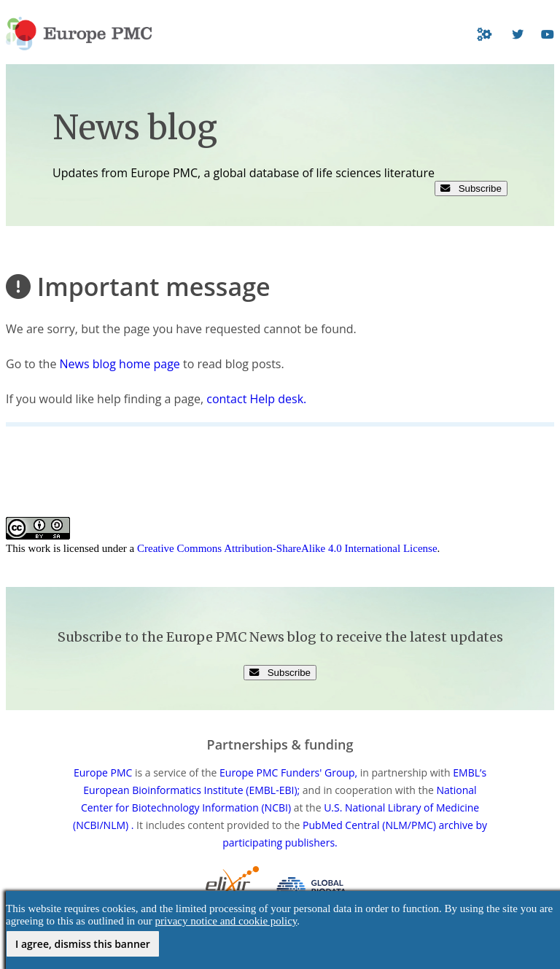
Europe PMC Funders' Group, (288, 773)
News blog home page (120, 364)
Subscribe (471, 188)
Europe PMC (103, 773)
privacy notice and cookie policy (226, 921)
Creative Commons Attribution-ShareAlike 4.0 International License (287, 548)
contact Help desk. (256, 399)
